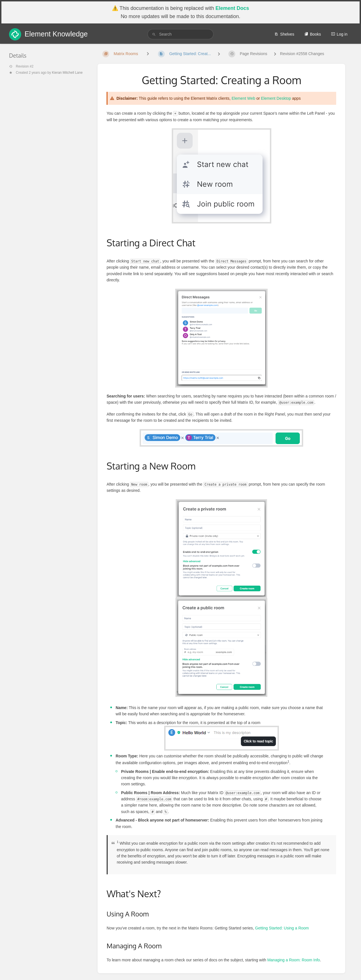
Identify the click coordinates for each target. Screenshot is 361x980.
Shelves (284, 34)
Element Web (243, 98)
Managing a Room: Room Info (294, 960)
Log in (339, 34)
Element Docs (232, 8)
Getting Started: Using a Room (282, 928)
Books (313, 34)
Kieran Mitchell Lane (67, 73)
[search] (180, 34)
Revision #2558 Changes (302, 54)
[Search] (154, 34)
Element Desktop (276, 98)
